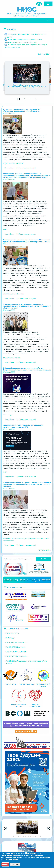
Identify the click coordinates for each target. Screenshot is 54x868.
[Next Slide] (49, 828)
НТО (5, 472)
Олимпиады (8, 415)
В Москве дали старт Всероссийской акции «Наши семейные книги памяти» (27, 85)
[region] (27, 828)
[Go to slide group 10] (36, 836)
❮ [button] (25, 99)
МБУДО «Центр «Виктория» (16, 652)
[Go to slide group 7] (28, 836)
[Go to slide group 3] (18, 836)
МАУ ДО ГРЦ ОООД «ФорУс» (16, 656)
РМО (5, 230)
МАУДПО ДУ (10, 638)
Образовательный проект (13, 163)
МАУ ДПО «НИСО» (12, 633)
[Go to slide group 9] (33, 836)
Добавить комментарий (26, 168)
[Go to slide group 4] (21, 836)
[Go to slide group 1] (14, 836)
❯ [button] (37, 99)
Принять (5, 864)
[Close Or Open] (27, 21)
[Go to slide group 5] (23, 836)
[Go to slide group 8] (31, 836)
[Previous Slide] (5, 828)
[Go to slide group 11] (38, 836)
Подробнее (9, 168)
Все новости (45, 550)
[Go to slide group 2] (16, 836)
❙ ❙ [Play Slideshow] (19, 99)
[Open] (48, 4)
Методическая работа (12, 358)
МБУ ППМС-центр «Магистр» (16, 642)
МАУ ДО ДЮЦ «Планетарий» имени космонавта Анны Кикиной (26, 662)
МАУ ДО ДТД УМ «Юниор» (15, 647)
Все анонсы (44, 54)
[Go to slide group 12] (40, 836)
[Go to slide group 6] (26, 836)
